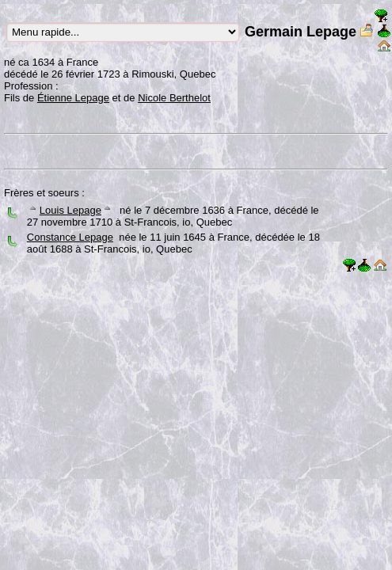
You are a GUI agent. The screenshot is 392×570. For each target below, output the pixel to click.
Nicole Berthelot (174, 98)
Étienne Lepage (73, 98)
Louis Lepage (70, 210)
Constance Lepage (70, 237)
